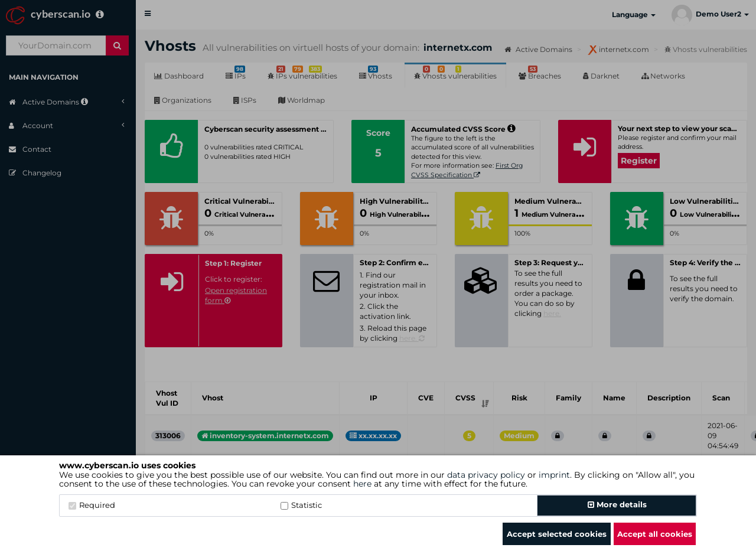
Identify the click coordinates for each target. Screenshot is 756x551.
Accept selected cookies (557, 534)
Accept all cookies (655, 534)
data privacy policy (486, 475)
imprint (554, 475)
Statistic (301, 505)
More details (617, 504)
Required (92, 505)
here (362, 484)
